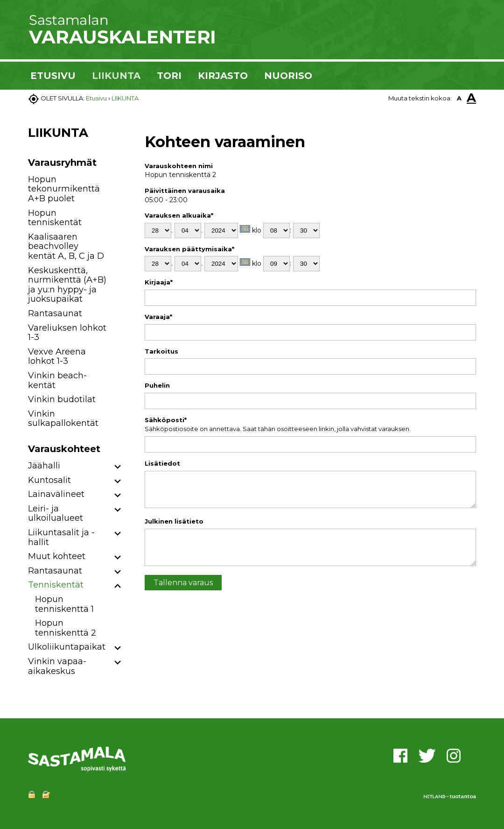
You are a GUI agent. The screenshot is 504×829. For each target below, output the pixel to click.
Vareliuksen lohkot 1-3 (67, 333)
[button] (118, 467)
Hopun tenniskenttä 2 (66, 628)
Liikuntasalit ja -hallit (61, 537)
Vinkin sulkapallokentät (63, 419)
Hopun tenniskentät (55, 218)
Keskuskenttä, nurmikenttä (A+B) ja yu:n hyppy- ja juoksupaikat (67, 285)
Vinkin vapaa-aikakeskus (57, 666)
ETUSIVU (53, 76)
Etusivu (96, 98)
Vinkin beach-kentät (57, 380)
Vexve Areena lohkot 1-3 (57, 357)
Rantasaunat (55, 313)
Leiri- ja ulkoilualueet (56, 514)
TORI (169, 76)
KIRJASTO (223, 76)
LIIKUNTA (116, 76)
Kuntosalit (49, 480)
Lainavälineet (56, 494)
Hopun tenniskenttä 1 (64, 604)
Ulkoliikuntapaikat (67, 647)
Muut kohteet (57, 556)
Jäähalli (44, 466)
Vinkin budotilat (62, 399)
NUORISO (288, 76)
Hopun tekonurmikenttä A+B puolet (64, 189)
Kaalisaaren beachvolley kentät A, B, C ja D (66, 246)
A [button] (459, 98)
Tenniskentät (56, 585)
